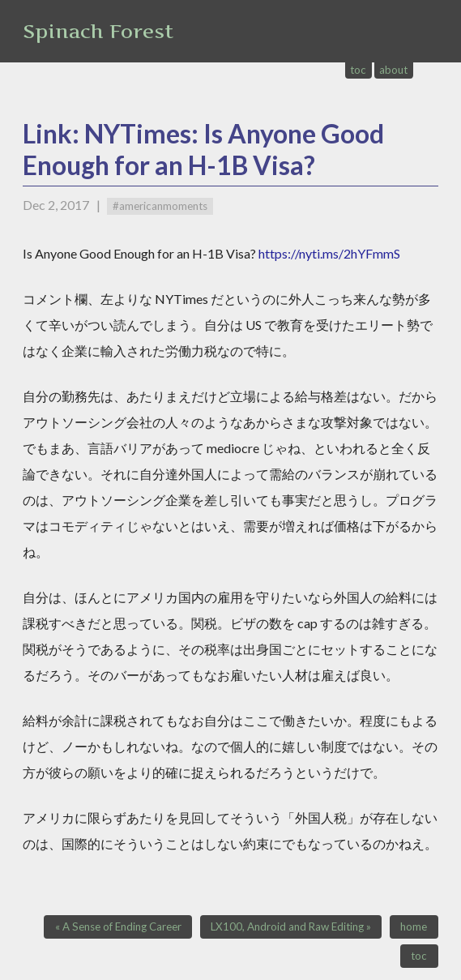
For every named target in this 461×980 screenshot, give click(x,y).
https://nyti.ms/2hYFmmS (329, 253)
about (393, 70)
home (414, 927)
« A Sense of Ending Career (118, 927)
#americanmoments (160, 206)
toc (358, 70)
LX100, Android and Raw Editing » (291, 927)
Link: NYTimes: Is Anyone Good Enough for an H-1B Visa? (203, 149)
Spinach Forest (98, 31)
